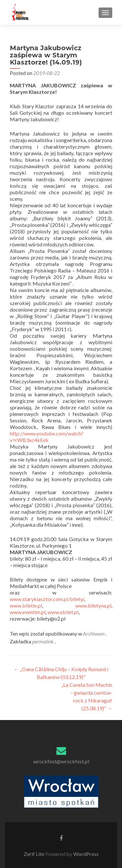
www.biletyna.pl (93, 605)
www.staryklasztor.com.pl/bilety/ (47, 599)
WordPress (85, 854)
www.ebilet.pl (63, 612)
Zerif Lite (34, 854)
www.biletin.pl (26, 605)
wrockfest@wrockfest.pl (61, 761)
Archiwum (94, 633)
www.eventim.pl (28, 612)
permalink (43, 641)
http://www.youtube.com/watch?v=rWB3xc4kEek (47, 437)
